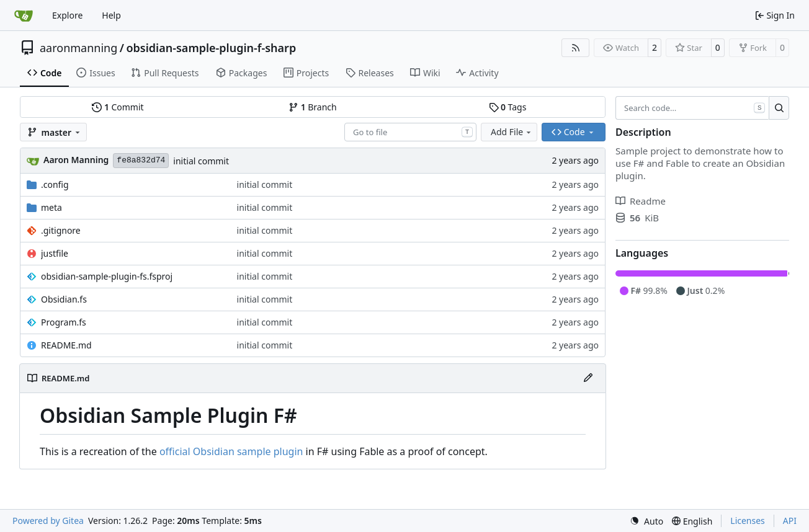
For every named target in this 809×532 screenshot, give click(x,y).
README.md (66, 345)
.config (55, 184)
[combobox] (410, 132)
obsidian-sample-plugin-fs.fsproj (107, 276)
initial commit (201, 161)
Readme (641, 201)
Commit (118, 107)
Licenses (748, 521)
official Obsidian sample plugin (231, 451)
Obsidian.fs (64, 299)
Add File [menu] (512, 132)
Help (111, 15)
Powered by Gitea (48, 521)
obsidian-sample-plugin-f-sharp (212, 48)
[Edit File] (588, 378)
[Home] (24, 16)
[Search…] (779, 108)
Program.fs (64, 322)
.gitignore (61, 230)
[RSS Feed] (576, 48)
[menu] (646, 521)
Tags (508, 107)
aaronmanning (78, 48)
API (790, 521)
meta (51, 207)
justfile (55, 253)
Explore (67, 15)
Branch (313, 107)
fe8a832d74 (141, 160)
